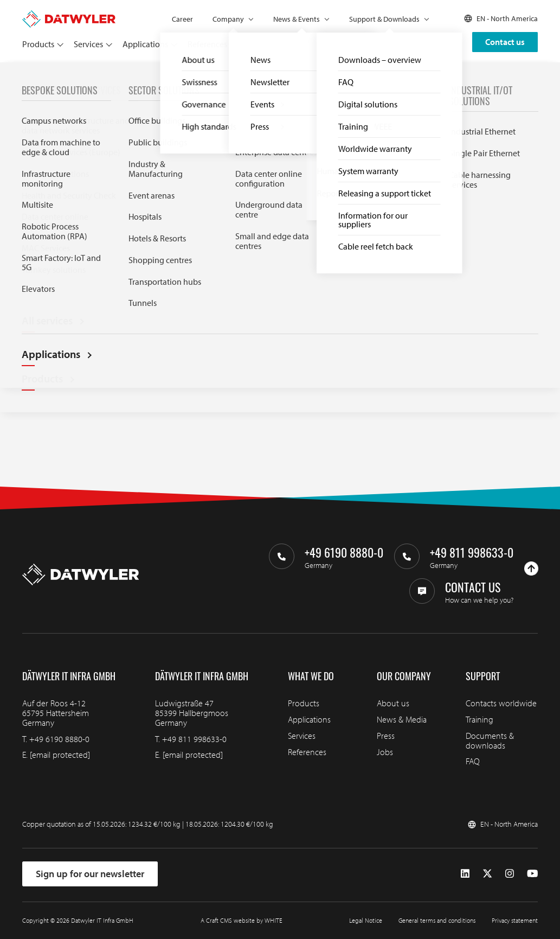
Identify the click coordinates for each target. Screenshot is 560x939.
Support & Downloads (384, 19)
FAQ (50, 75)
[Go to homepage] (69, 15)
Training (479, 719)
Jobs (385, 752)
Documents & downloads (490, 740)
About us (393, 703)
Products (38, 44)
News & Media (402, 719)
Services (88, 44)
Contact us (505, 42)
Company (228, 19)
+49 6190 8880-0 (59, 739)
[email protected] (60, 755)
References (207, 44)
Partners (252, 44)
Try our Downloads (75, 299)
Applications (145, 44)
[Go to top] (531, 568)
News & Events (297, 19)
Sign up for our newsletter (90, 874)
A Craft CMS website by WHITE (242, 920)
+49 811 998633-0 (194, 739)
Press (386, 736)
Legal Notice (366, 920)
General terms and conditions (437, 920)
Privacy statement (515, 920)
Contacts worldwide (501, 703)
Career (182, 19)
